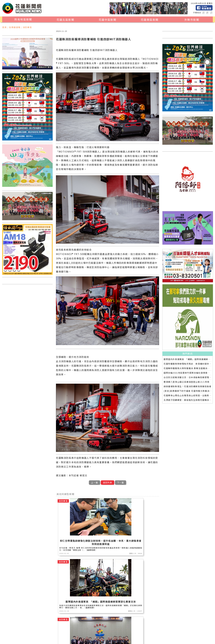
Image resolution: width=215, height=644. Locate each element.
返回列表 (107, 482)
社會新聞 (123, 634)
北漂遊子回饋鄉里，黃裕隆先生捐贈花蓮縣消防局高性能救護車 (188, 400)
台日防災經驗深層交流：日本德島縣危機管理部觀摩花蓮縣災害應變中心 (188, 377)
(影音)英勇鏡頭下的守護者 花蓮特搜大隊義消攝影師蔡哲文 (188, 391)
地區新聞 (22, 634)
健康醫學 (85, 637)
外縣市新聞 (192, 20)
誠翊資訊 (83, 640)
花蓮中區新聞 (107, 20)
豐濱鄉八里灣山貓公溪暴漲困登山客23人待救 (187, 382)
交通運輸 (60, 637)
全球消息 (73, 637)
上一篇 (94, 482)
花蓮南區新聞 (150, 20)
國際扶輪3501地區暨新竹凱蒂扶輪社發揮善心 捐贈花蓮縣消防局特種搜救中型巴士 (188, 373)
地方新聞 (47, 634)
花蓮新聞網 (53, 640)
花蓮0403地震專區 (116, 637)
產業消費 (60, 634)
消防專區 (98, 634)
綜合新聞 (98, 637)
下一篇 (121, 482)
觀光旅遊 (35, 634)
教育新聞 (35, 637)
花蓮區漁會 (137, 634)
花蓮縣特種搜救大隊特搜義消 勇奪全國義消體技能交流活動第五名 (188, 368)
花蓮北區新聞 (65, 20)
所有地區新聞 (23, 19)
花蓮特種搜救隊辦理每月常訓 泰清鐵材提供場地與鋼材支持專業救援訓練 (188, 364)
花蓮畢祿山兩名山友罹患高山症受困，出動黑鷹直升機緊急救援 (188, 395)
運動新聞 (111, 634)
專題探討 (47, 637)
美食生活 (73, 634)
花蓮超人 (151, 634)
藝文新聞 (22, 637)
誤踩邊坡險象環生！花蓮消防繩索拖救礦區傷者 (188, 386)
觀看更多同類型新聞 (107, 616)
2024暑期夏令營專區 (139, 637)
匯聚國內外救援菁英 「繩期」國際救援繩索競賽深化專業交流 (188, 359)
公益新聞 (85, 634)
